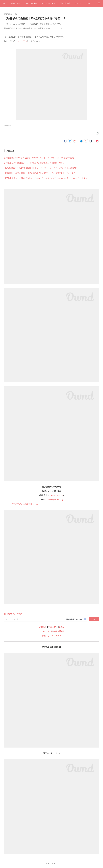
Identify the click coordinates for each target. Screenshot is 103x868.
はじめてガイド (45, 631)
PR (52, 636)
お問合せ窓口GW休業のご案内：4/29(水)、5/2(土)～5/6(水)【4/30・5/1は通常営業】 (40, 158)
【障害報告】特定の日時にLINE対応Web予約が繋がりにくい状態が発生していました (40, 173)
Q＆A (62, 627)
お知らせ (43, 627)
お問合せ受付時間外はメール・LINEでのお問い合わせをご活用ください (34, 163)
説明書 (58, 636)
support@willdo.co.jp (55, 500)
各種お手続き (59, 631)
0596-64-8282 (57, 495)
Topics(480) (8, 125)
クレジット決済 (31, 3)
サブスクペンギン (48, 3)
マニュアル (22, 41)
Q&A (89, 3)
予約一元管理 (65, 3)
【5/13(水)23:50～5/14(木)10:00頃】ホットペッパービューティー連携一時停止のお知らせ (42, 168)
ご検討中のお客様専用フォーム (25, 504)
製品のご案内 (15, 3)
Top (4, 3)
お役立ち (46, 636)
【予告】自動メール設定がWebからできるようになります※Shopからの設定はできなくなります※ (46, 178)
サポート (78, 3)
